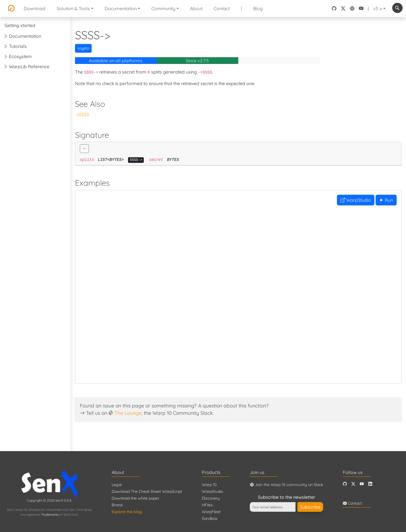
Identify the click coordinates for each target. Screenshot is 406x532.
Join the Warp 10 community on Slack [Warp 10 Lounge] (286, 485)
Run (386, 200)
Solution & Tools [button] (73, 8)
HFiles (207, 505)
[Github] (345, 484)
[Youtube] (362, 484)
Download (35, 8)
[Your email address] (273, 507)
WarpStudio (356, 200)
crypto (83, 48)
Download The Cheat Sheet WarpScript (147, 491)
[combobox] (397, 8)
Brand (117, 505)
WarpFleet (211, 512)
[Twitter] (353, 484)
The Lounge (128, 413)
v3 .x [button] (378, 8)
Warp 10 (209, 485)
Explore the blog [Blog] (127, 512)
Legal (117, 485)
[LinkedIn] (370, 484)
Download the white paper (135, 498)
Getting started (20, 25)
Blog (258, 8)
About (196, 8)
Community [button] (163, 8)
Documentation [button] (121, 8)
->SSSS (82, 114)
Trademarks (50, 515)
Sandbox (210, 518)
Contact (222, 8)
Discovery (211, 498)
